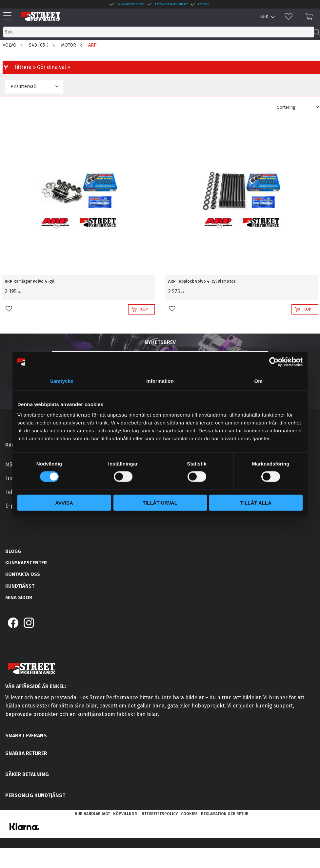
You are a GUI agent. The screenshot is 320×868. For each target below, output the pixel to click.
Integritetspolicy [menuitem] (159, 814)
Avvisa (64, 502)
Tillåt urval (160, 502)
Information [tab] (160, 381)
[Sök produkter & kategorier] (159, 32)
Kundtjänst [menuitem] (20, 586)
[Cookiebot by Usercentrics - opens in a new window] (274, 362)
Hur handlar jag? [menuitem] (92, 814)
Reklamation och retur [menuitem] (225, 814)
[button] (9, 16)
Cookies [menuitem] (189, 814)
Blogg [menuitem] (13, 551)
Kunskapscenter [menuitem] (26, 563)
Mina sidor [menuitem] (19, 597)
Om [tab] (258, 381)
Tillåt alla (256, 502)
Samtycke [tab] (62, 381)
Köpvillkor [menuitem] (125, 814)
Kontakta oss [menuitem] (23, 574)
